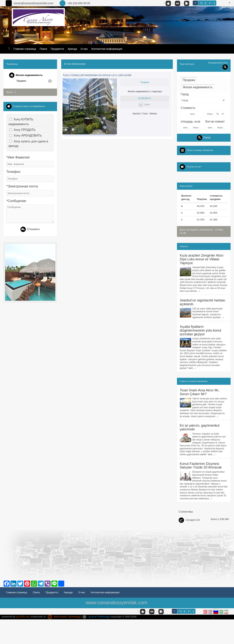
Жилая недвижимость (27, 75)
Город (185, 94)
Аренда (72, 49)
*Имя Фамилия (18, 158)
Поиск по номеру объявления (201, 150)
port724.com (23, 641)
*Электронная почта (22, 187)
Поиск (43, 49)
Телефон (13, 172)
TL (201, 3)
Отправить (30, 230)
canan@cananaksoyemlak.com (33, 3)
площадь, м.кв (191, 121)
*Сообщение (16, 201)
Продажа (34, 81)
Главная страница (25, 49)
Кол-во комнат (215, 121)
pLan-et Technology (100, 641)
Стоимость (188, 108)
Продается (57, 49)
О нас (84, 49)
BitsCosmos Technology (66, 641)
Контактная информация (107, 49)
